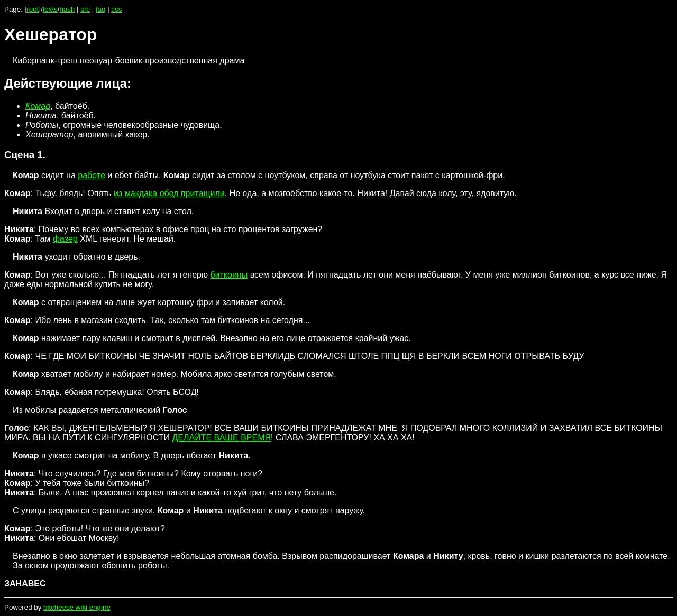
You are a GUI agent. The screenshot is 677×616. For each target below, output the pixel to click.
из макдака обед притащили (169, 193)
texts (50, 9)
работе (92, 175)
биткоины (229, 275)
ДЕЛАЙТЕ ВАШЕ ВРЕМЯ (221, 438)
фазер (65, 239)
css (116, 9)
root (33, 9)
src (85, 9)
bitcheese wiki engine (77, 607)
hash (67, 9)
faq (101, 9)
